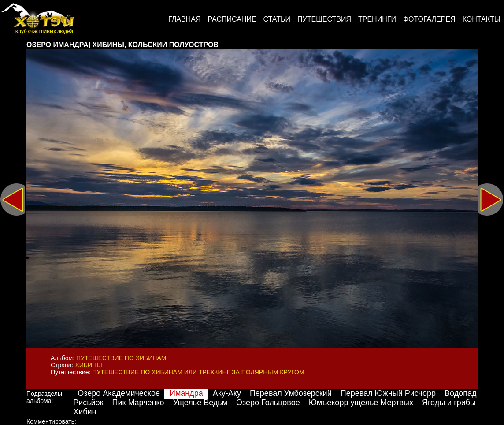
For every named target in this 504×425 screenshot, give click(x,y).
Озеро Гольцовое (268, 403)
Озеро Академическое (119, 393)
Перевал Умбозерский (291, 393)
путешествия (324, 19)
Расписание (232, 19)
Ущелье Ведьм (200, 403)
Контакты (482, 19)
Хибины (88, 365)
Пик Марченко (138, 403)
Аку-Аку (227, 393)
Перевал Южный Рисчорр (388, 393)
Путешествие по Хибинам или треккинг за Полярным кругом (198, 372)
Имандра (186, 393)
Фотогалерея (429, 19)
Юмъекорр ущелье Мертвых (361, 403)
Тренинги (377, 19)
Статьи (277, 19)
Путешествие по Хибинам (121, 358)
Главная (184, 19)
